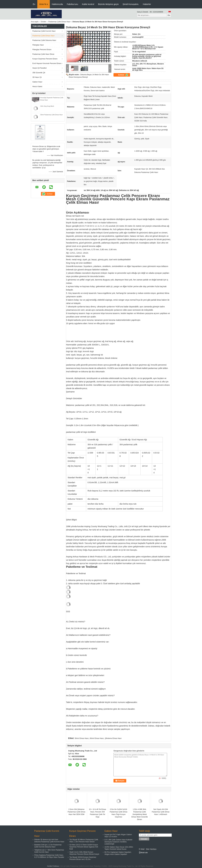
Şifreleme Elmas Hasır (113, 738)
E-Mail (142, 849)
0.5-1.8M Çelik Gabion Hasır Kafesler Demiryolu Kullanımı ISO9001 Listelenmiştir (118, 842)
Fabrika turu (72, 4)
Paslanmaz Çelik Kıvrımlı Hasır (44, 31)
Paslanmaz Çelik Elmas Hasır (59, 22)
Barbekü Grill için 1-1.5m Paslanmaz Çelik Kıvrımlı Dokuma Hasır (48, 846)
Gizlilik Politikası (53, 866)
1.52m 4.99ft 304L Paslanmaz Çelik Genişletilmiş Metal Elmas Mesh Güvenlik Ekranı (140, 814)
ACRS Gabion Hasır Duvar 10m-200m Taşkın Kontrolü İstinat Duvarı (119, 848)
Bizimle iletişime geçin (108, 4)
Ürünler (43, 22)
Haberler (147, 4)
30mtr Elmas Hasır (82, 738)
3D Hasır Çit (37, 77)
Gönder (144, 839)
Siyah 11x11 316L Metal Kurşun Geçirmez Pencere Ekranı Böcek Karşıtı (84, 853)
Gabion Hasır (37, 82)
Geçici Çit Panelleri (39, 68)
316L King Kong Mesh (47, 106)
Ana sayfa (35, 22)
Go (169, 15)
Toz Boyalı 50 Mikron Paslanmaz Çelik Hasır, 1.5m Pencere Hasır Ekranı (84, 841)
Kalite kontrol (88, 4)
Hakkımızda (57, 4)
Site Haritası (151, 849)
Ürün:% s (44, 4)
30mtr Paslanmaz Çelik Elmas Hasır (51, 115)
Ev (34, 4)
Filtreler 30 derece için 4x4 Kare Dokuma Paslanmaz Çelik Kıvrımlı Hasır (49, 841)
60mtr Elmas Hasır (97, 738)
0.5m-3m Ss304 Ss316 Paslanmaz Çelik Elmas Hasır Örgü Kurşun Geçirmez (119, 813)
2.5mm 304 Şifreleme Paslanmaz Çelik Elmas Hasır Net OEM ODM (76, 812)
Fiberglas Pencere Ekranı (42, 50)
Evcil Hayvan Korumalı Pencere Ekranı (47, 63)
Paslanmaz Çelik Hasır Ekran (43, 54)
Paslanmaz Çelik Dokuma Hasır (44, 40)
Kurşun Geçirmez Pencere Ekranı (45, 59)
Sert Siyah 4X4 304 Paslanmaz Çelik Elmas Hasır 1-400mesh (161, 812)
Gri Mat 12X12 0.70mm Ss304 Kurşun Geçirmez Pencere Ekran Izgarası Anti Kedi (84, 847)
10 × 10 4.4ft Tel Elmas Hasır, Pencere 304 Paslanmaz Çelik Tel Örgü (97, 813)
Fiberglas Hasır (38, 45)
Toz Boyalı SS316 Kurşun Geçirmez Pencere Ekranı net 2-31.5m (83, 858)
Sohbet (123, 75)
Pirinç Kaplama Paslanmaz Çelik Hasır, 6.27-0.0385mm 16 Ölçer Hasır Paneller (49, 856)
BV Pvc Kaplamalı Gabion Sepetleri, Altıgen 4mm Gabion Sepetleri (118, 853)
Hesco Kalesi (37, 87)
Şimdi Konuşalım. (131, 4)
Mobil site (143, 853)
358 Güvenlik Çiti (39, 73)
